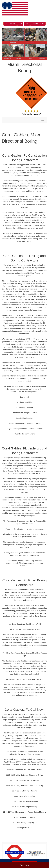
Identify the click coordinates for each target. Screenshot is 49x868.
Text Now (24, 865)
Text (27, 24)
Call (20, 24)
